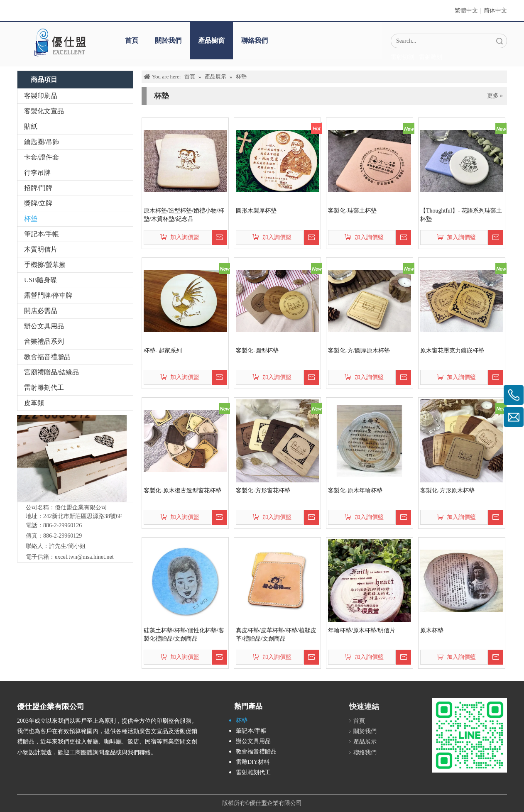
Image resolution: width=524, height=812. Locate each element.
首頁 (132, 40)
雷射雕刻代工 (44, 388)
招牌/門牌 (38, 188)
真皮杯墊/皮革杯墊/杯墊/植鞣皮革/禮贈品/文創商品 (276, 635)
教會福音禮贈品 (47, 357)
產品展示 (365, 742)
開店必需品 (41, 311)
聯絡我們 (255, 40)
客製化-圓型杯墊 (257, 351)
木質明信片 (41, 249)
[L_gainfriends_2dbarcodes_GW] (470, 735)
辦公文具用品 (44, 326)
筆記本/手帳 (42, 234)
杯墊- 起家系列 (163, 351)
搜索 (500, 41)
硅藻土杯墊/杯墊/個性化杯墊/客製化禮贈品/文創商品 (184, 635)
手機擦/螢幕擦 (45, 265)
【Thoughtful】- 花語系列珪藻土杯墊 (461, 215)
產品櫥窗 (211, 40)
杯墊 (31, 219)
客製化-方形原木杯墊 (447, 490)
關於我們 (168, 40)
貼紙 (31, 126)
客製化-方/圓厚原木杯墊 (359, 351)
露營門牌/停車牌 (48, 295)
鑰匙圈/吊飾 (42, 142)
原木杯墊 (432, 630)
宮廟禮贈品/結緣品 (51, 372)
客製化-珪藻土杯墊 (352, 211)
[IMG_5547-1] (72, 459)
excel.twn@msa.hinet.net (84, 557)
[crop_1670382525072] (60, 42)
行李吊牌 (37, 172)
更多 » (495, 96)
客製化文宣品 (44, 111)
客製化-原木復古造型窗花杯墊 (182, 490)
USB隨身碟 (40, 280)
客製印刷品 (41, 96)
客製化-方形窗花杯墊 (263, 490)
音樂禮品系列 (44, 341)
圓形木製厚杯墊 (256, 211)
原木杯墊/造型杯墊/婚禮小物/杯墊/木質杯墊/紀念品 (184, 215)
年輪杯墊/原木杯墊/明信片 (362, 630)
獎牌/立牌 (38, 203)
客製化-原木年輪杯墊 (355, 490)
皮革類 (34, 403)
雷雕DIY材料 (253, 762)
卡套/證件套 (42, 157)
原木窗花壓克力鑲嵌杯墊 (452, 351)
